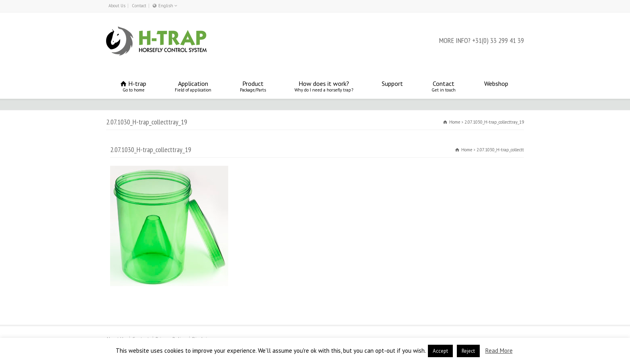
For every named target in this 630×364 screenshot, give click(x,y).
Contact (139, 6)
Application (193, 86)
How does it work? (324, 86)
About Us (117, 6)
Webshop (496, 86)
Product (253, 86)
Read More (499, 351)
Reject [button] (468, 351)
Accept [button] (440, 351)
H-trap (133, 86)
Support (392, 86)
